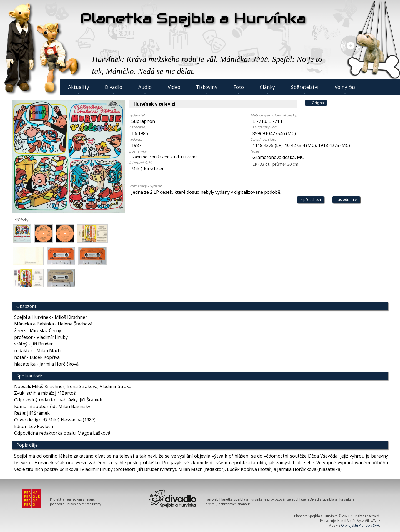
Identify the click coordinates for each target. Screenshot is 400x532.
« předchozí (311, 199)
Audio (145, 90)
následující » (346, 199)
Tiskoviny (207, 90)
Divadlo (114, 90)
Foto (239, 90)
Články (267, 90)
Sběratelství (305, 90)
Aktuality (79, 90)
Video (174, 87)
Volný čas (345, 90)
